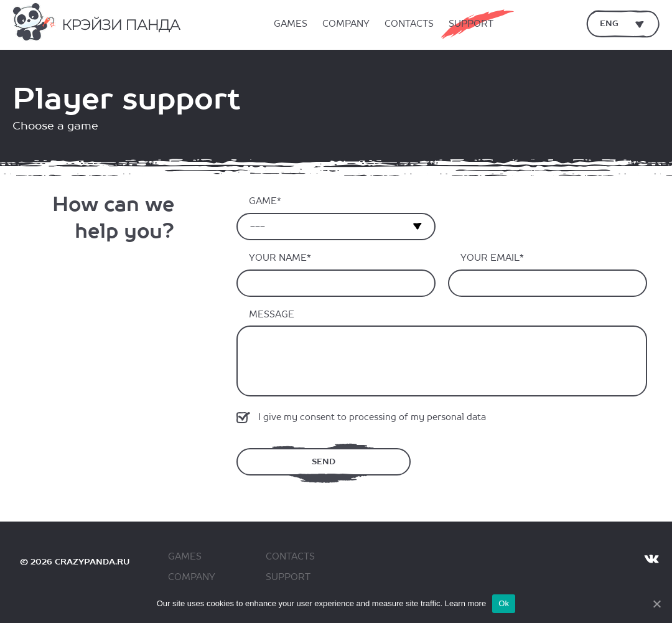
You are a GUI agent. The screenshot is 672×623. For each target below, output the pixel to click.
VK (651, 559)
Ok (504, 603)
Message (272, 314)
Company (346, 25)
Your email (490, 258)
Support (471, 25)
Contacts (409, 25)
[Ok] (656, 604)
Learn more (465, 603)
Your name (278, 258)
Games (291, 25)
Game (263, 201)
